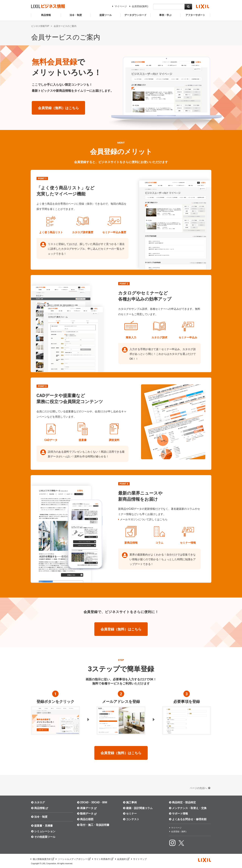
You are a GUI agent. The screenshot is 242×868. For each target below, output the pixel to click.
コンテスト (131, 819)
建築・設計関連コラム (138, 808)
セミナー (130, 814)
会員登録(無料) (138, 6)
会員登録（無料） (178, 832)
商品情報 (40, 808)
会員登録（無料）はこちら (58, 108)
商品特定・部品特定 (182, 802)
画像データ (87, 808)
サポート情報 (178, 814)
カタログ (38, 802)
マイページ (119, 6)
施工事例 (130, 802)
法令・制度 (39, 817)
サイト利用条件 (103, 859)
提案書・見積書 (42, 826)
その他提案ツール (43, 837)
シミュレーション (43, 831)
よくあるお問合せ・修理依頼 (188, 819)
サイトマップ (139, 859)
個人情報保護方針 (42, 859)
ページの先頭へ (200, 788)
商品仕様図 (85, 819)
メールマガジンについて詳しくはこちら (144, 519)
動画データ (87, 813)
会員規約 (122, 859)
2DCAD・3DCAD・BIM (92, 802)
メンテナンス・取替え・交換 (188, 808)
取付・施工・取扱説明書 (93, 825)
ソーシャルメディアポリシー (73, 859)
